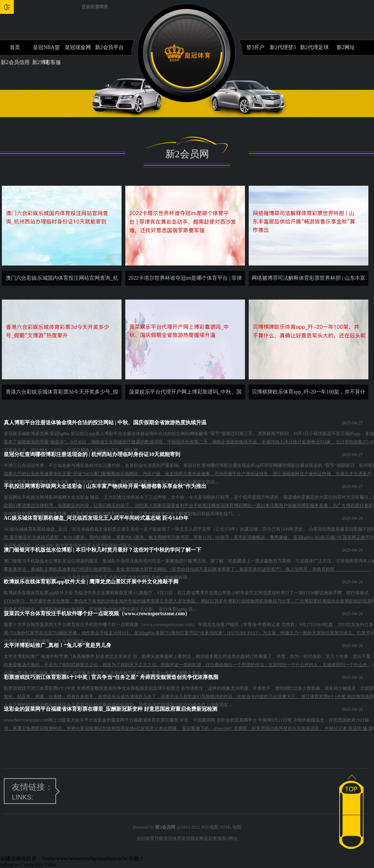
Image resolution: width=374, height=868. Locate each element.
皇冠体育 (172, 838)
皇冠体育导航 (150, 838)
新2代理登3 (283, 47)
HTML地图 (230, 827)
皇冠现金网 (78, 47)
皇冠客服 (213, 838)
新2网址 (346, 47)
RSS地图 (210, 827)
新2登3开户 (251, 47)
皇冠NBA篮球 (46, 50)
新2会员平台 (109, 47)
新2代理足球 (314, 47)
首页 (15, 47)
